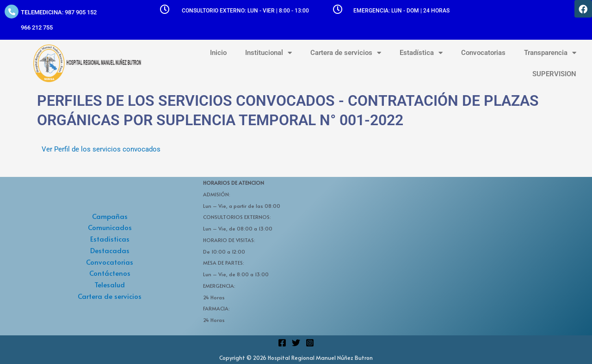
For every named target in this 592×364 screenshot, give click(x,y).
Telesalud (110, 284)
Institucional (268, 53)
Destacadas (110, 250)
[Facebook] (282, 343)
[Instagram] (310, 343)
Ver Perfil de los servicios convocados (101, 149)
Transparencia (550, 53)
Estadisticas (110, 239)
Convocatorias (483, 53)
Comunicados (110, 227)
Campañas (110, 216)
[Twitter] (296, 343)
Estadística (421, 53)
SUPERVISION (554, 74)
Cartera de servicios (346, 53)
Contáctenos (110, 273)
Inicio (218, 53)
